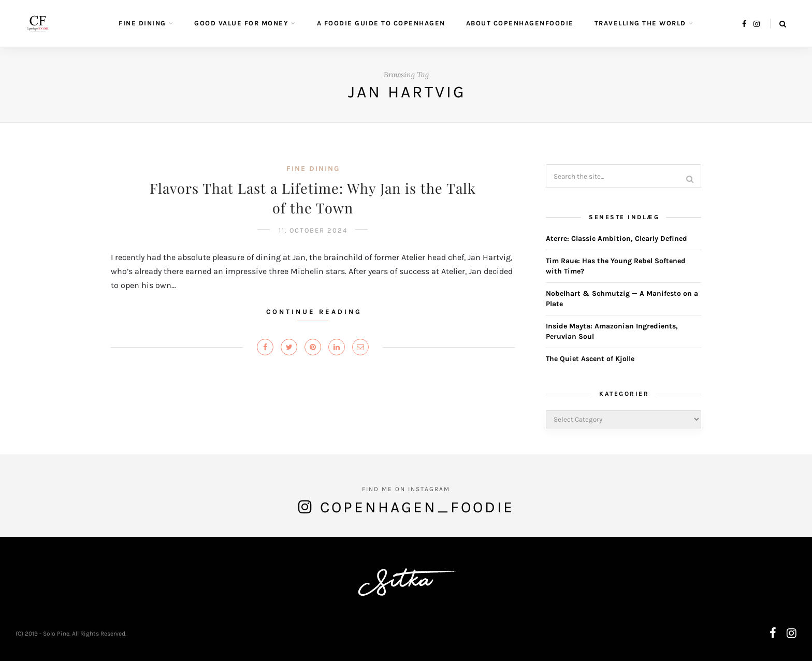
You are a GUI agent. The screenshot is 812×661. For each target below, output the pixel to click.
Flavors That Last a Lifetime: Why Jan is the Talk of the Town (313, 198)
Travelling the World (640, 23)
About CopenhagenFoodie (520, 23)
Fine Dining (142, 23)
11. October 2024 (313, 230)
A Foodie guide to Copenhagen (381, 23)
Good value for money (241, 23)
